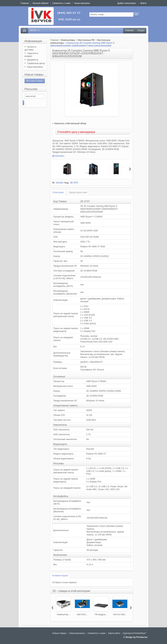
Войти (143, 3)
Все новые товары (35, 81)
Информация (33, 41)
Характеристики (78, 192)
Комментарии (60, 575)
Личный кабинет (41, 3)
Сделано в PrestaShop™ (135, 633)
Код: (67, 183)
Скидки (141, 31)
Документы (33, 60)
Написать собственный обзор (70, 123)
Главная (54, 40)
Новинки (129, 31)
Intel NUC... (82, 614)
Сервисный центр (36, 63)
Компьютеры (68, 40)
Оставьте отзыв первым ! (65, 582)
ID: (54, 183)
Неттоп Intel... (120, 614)
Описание (58, 192)
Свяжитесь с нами (96, 633)
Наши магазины (35, 67)
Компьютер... (63, 614)
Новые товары (34, 75)
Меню (35, 31)
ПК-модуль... (101, 614)
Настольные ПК (86, 40)
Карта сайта (114, 633)
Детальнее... (59, 156)
